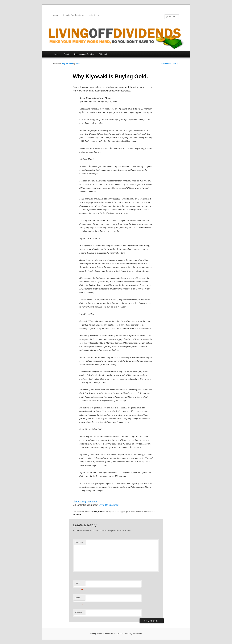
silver (133, 512)
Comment (80, 542)
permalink (77, 514)
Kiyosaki (112, 512)
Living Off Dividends (109, 505)
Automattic (137, 634)
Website (78, 612)
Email (79, 599)
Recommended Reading (84, 54)
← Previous (166, 64)
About (66, 54)
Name (79, 584)
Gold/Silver (103, 512)
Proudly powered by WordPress (103, 634)
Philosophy (104, 54)
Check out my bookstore (85, 501)
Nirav (78, 64)
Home (57, 54)
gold (128, 512)
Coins (95, 512)
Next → (176, 64)
